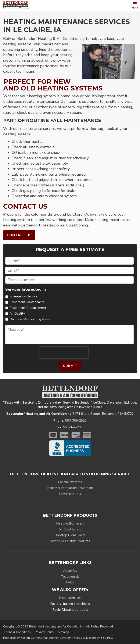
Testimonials (70, 577)
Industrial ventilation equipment (70, 488)
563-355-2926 (76, 421)
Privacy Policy (44, 632)
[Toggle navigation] (135, 6)
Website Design (85, 638)
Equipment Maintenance (27, 302)
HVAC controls (70, 494)
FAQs (70, 582)
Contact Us (19, 235)
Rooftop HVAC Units (70, 535)
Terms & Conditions (17, 632)
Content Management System (51, 638)
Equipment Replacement (28, 308)
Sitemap (64, 632)
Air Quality (17, 314)
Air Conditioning (70, 529)
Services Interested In (5, 289)
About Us (70, 571)
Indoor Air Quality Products (70, 541)
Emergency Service (24, 296)
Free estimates (70, 598)
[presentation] (64, 353)
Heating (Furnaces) (70, 523)
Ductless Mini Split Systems (30, 319)
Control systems (70, 482)
